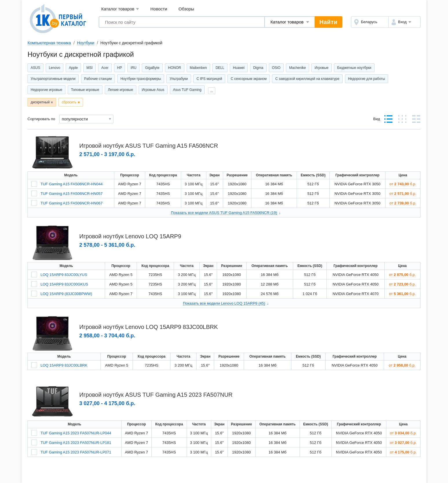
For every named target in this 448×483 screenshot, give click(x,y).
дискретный (40, 102)
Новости (159, 9)
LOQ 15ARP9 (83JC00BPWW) (66, 294)
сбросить (69, 102)
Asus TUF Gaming (187, 90)
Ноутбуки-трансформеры (141, 79)
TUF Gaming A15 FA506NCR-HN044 (72, 184)
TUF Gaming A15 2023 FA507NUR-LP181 (76, 443)
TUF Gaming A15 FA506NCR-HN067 (72, 203)
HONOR (175, 68)
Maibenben (198, 68)
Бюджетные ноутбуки (354, 68)
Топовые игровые (85, 90)
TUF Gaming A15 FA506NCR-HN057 (72, 194)
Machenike (298, 68)
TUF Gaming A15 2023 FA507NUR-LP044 (76, 433)
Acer (105, 68)
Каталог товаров (120, 9)
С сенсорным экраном (249, 79)
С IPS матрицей (209, 79)
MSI (90, 68)
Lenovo (55, 68)
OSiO (276, 68)
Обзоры (186, 9)
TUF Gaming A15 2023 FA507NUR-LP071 (76, 452)
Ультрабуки (179, 79)
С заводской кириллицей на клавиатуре (307, 79)
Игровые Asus (153, 90)
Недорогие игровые (46, 90)
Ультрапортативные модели (53, 79)
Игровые (322, 68)
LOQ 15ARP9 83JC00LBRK (64, 365)
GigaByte (152, 68)
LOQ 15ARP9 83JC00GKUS (64, 284)
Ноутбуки (86, 43)
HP (120, 68)
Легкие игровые (121, 90)
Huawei (239, 68)
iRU (133, 68)
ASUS (35, 68)
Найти (328, 22)
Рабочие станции (98, 79)
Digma (258, 68)
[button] (404, 22)
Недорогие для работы (367, 79)
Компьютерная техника (49, 43)
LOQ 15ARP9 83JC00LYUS (64, 275)
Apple (73, 68)
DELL (220, 68)
